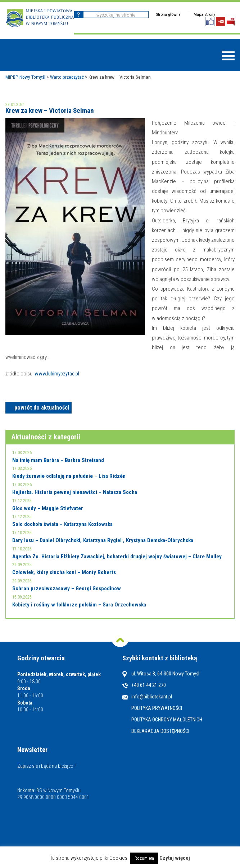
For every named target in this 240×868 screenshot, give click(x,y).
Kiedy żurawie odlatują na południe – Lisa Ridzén (69, 476)
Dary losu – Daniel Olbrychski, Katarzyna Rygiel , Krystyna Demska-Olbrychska (103, 540)
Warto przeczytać (67, 77)
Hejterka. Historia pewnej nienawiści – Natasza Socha (75, 492)
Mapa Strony (204, 14)
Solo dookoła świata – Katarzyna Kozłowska (62, 524)
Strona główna (168, 14)
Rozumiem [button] (144, 858)
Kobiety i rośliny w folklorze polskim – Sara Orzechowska (79, 605)
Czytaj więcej (175, 858)
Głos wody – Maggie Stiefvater (48, 508)
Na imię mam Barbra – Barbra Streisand (58, 460)
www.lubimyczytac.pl (57, 374)
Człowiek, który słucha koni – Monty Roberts (64, 572)
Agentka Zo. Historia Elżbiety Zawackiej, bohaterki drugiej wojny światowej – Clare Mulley (117, 557)
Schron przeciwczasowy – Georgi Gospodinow (67, 588)
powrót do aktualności (42, 408)
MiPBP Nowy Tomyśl (25, 77)
